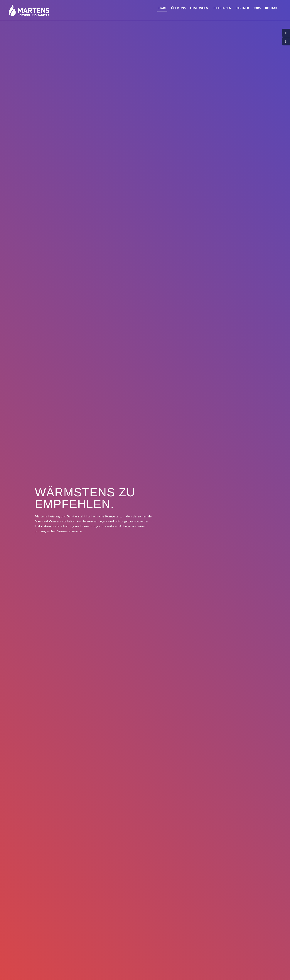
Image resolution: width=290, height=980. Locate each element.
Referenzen (222, 10)
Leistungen (199, 10)
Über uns (178, 10)
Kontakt (272, 10)
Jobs (257, 10)
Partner (242, 10)
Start (162, 10)
